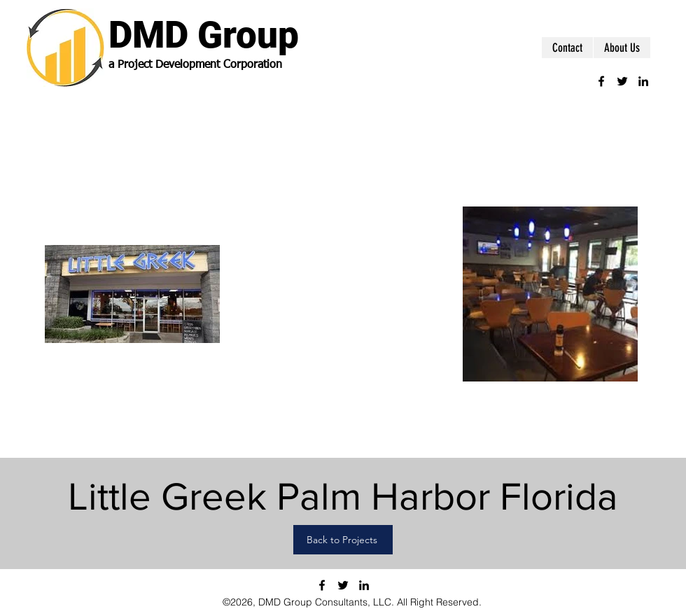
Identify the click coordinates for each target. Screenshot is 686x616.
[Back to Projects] (343, 540)
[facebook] (601, 81)
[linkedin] (643, 81)
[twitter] (622, 81)
